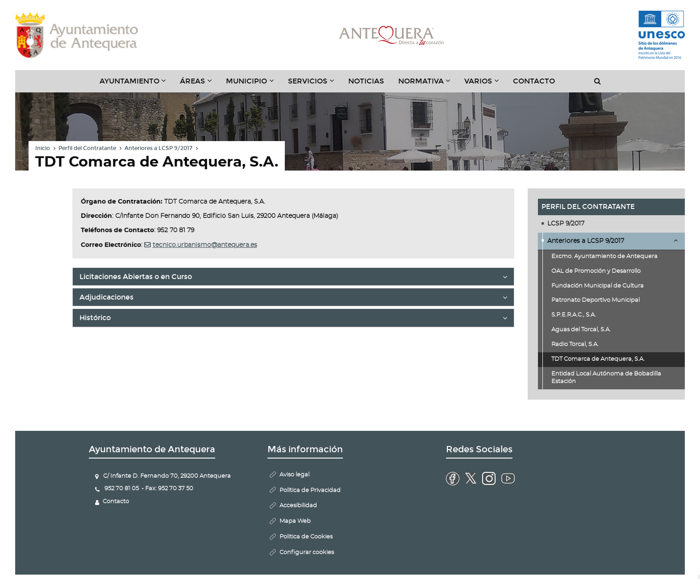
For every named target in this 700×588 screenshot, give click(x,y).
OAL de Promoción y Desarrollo (596, 271)
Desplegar (676, 240)
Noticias (366, 81)
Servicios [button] (315, 84)
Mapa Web (295, 521)
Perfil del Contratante (87, 148)
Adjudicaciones (293, 299)
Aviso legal (294, 475)
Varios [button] (485, 84)
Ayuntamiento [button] (136, 84)
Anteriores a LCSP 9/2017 (158, 148)
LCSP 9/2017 (566, 224)
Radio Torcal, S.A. (575, 344)
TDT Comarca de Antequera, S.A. (598, 359)
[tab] (293, 277)
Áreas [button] (199, 84)
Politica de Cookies (306, 537)
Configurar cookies (307, 553)
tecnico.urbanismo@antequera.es (205, 245)
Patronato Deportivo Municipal (596, 300)
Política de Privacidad (310, 490)
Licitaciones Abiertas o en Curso (293, 279)
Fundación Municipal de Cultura (598, 286)
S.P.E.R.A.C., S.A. (574, 315)
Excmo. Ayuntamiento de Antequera (604, 256)
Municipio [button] (253, 84)
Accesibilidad (298, 506)
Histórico (293, 320)
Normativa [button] (428, 84)
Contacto (534, 81)
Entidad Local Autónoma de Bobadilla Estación (606, 378)
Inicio (43, 148)
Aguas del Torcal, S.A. (581, 330)
